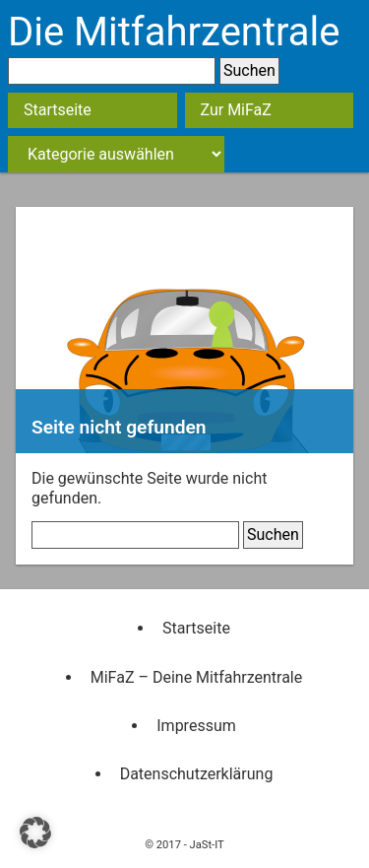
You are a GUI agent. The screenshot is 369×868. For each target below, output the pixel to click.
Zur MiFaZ (236, 110)
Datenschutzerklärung (197, 774)
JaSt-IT (207, 845)
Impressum (196, 726)
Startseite (58, 110)
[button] (35, 833)
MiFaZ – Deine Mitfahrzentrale (196, 677)
